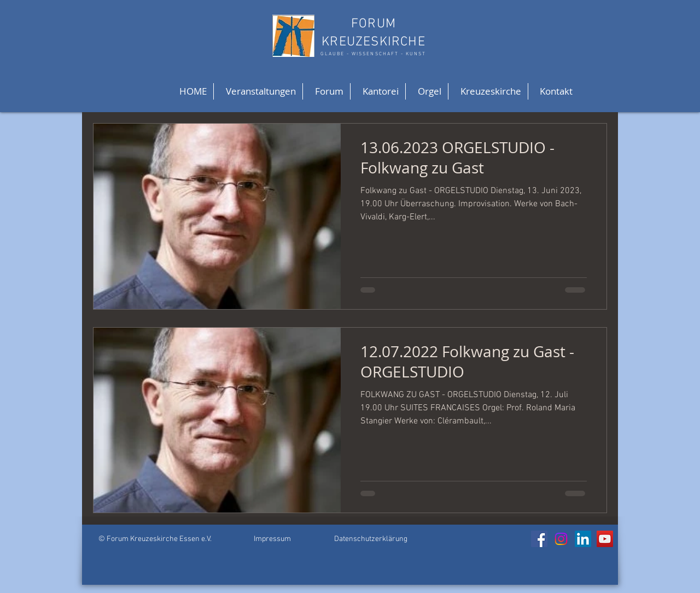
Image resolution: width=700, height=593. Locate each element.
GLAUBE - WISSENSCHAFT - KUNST (373, 54)
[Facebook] (539, 539)
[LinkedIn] (583, 539)
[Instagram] (561, 539)
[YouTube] (605, 539)
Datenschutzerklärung (371, 539)
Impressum (272, 539)
